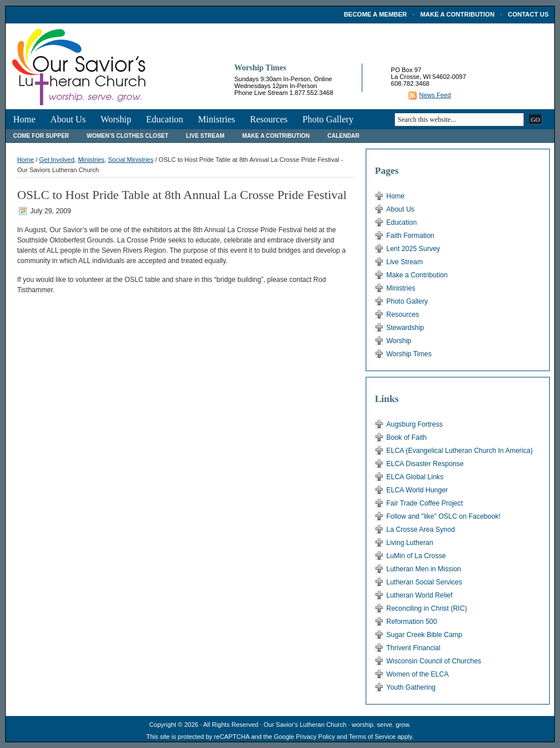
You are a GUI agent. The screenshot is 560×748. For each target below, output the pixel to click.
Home (24, 119)
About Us (68, 119)
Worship (116, 119)
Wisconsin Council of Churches (434, 661)
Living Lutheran (410, 543)
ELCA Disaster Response (425, 464)
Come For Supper (41, 136)
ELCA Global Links (415, 477)
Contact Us (528, 14)
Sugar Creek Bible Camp (424, 635)
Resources (269, 119)
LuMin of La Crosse (416, 556)
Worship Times (409, 354)
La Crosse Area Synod (421, 530)
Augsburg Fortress (415, 424)
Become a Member (375, 14)
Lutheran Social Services (424, 582)
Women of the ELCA (417, 674)
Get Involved (57, 160)
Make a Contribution (457, 14)
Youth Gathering (411, 687)
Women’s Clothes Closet (128, 136)
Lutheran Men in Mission (424, 569)
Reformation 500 (412, 622)
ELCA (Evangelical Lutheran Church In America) (459, 451)
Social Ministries (131, 160)
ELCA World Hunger (417, 490)
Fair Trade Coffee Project (425, 503)
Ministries (217, 119)
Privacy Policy (315, 737)
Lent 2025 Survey (413, 249)
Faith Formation (410, 236)
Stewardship (405, 328)
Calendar (343, 136)
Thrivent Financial (413, 648)
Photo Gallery (328, 119)
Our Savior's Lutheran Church (305, 725)
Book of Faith (407, 437)
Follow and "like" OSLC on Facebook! (443, 516)
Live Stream (205, 136)
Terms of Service (372, 737)
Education (165, 119)
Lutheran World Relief (419, 595)
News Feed (435, 95)
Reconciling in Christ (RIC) (427, 608)
